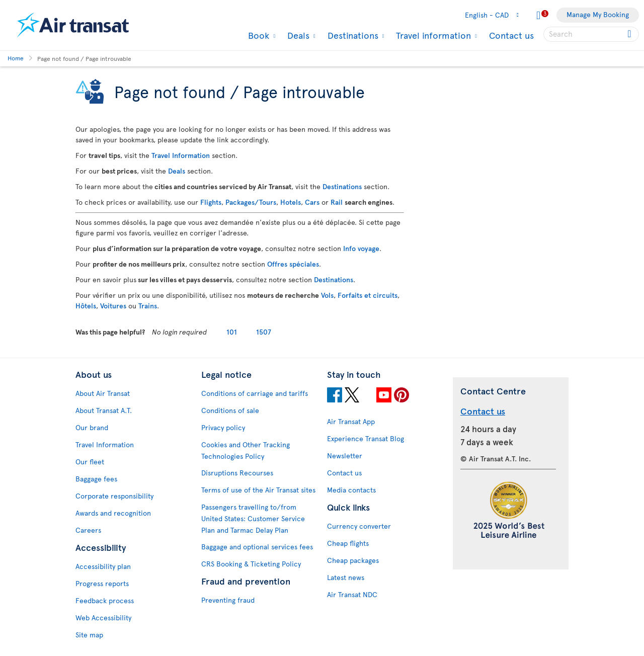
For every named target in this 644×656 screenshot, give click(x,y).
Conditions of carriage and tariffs (255, 393)
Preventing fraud (228, 600)
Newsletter (345, 456)
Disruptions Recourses (237, 473)
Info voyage (361, 248)
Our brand (92, 427)
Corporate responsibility (114, 496)
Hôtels (86, 306)
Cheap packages (353, 560)
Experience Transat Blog (366, 438)
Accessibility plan (103, 566)
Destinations (352, 35)
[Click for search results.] (630, 34)
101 (232, 332)
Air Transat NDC (352, 594)
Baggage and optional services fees (257, 547)
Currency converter (359, 526)
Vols (327, 295)
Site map (89, 635)
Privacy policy (223, 427)
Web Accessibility (103, 618)
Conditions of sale (230, 410)
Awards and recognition (113, 513)
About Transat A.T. (104, 410)
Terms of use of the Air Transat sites (258, 490)
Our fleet (90, 462)
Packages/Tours (251, 202)
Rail (337, 202)
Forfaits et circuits (368, 295)
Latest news (346, 577)
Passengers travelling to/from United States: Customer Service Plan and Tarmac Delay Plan (253, 518)
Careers (88, 530)
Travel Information (181, 155)
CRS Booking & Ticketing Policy (251, 564)
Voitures (113, 306)
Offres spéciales (293, 264)
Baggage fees (96, 479)
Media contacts (351, 490)
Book (257, 35)
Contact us (511, 35)
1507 (264, 332)
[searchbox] (591, 34)
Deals (297, 35)
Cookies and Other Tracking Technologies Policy (246, 450)
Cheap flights (348, 543)
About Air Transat (103, 393)
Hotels (291, 202)
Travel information (432, 35)
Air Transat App (351, 421)
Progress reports (102, 583)
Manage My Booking (598, 14)
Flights (211, 202)
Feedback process (105, 600)
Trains (148, 306)
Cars (312, 202)
